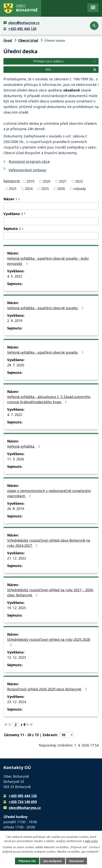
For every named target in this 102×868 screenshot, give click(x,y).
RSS (71, 70)
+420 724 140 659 (23, 802)
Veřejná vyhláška (24, 446)
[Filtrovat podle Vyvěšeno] (51, 221)
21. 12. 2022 (17, 558)
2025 (45, 189)
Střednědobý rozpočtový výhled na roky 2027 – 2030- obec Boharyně (51, 592)
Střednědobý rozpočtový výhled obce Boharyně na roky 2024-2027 (49, 543)
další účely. (92, 841)
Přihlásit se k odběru (65, 61)
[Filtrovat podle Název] (51, 206)
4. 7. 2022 (15, 415)
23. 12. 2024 (17, 702)
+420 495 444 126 (22, 29)
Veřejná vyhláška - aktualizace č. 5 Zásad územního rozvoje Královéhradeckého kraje (49, 399)
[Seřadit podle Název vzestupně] (19, 198)
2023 (12, 189)
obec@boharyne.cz (24, 23)
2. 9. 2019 (15, 321)
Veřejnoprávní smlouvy (27, 170)
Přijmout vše (27, 861)
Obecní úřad (28, 40)
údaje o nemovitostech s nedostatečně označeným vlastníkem (49, 493)
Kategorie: (12, 181)
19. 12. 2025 (17, 608)
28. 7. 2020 (16, 365)
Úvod (8, 40)
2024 (29, 189)
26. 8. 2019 (16, 509)
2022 (79, 181)
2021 (63, 181)
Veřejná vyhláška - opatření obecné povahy (46, 308)
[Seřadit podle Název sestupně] (19, 200)
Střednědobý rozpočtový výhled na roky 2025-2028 (49, 642)
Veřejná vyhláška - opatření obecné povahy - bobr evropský (48, 261)
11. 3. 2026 (16, 459)
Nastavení (76, 861)
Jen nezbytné (53, 861)
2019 (30, 181)
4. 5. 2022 (15, 276)
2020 (46, 181)
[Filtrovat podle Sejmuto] (51, 236)
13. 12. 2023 (17, 657)
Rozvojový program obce (29, 161)
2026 (61, 189)
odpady (80, 189)
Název (10, 199)
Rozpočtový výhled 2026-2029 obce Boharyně (48, 689)
